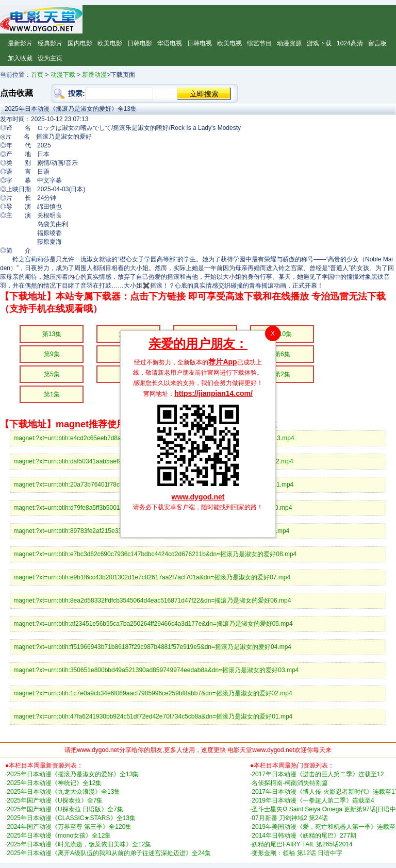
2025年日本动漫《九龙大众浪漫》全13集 (63, 792)
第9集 (52, 354)
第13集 (52, 334)
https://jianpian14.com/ (213, 393)
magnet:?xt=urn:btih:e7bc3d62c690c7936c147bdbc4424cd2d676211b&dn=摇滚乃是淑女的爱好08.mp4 (155, 554)
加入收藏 (20, 58)
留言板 (377, 43)
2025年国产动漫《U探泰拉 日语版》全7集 (65, 809)
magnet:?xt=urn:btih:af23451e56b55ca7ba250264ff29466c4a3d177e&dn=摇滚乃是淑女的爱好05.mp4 (153, 624)
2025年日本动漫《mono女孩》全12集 (59, 836)
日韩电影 (140, 43)
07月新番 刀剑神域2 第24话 (290, 818)
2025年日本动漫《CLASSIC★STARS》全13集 (71, 818)
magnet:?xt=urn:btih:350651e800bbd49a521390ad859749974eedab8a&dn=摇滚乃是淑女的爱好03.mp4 (156, 670)
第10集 (282, 334)
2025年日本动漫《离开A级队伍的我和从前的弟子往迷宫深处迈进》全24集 (109, 853)
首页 (37, 75)
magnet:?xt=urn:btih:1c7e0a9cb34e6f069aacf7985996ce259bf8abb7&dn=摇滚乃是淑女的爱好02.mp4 (153, 693)
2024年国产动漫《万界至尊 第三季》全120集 (69, 827)
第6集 (282, 354)
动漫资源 (289, 43)
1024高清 (350, 43)
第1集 (52, 394)
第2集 (282, 374)
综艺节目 (259, 43)
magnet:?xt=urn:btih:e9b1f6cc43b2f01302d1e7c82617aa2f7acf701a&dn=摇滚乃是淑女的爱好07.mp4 (152, 577)
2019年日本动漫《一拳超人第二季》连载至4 (313, 800)
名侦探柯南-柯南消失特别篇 (290, 783)
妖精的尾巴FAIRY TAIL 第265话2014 (302, 844)
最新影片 (20, 43)
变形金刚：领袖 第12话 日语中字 (297, 853)
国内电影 (80, 43)
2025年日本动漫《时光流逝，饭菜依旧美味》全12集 (79, 844)
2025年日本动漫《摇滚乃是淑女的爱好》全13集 (73, 774)
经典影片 (50, 43)
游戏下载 (319, 43)
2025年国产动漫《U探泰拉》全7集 (55, 800)
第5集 (52, 374)
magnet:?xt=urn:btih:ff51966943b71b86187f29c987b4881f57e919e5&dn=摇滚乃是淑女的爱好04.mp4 (152, 647)
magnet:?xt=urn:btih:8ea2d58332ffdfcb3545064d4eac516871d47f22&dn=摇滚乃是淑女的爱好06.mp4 (152, 600)
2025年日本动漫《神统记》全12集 (54, 783)
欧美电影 (110, 43)
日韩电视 (200, 43)
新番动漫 (94, 75)
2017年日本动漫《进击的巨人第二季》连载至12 (318, 774)
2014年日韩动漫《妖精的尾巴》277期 (304, 836)
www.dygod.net (198, 497)
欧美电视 (229, 43)
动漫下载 (63, 75)
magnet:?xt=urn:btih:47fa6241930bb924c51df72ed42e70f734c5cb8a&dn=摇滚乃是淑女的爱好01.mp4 (153, 716)
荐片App (222, 362)
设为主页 (50, 58)
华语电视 (170, 43)
